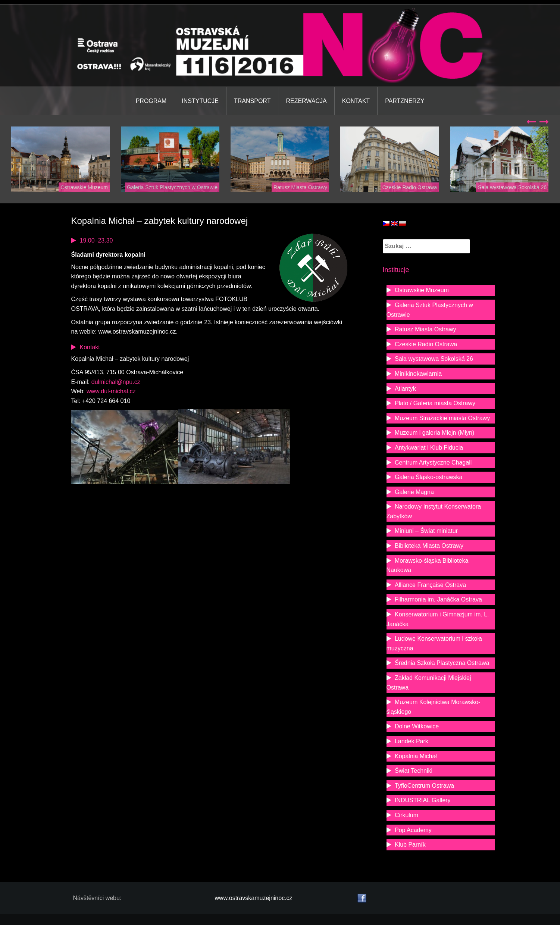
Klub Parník (410, 845)
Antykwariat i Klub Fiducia (429, 448)
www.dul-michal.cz (111, 391)
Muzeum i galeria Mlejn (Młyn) (434, 433)
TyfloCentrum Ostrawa (424, 786)
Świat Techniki (414, 771)
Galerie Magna (414, 492)
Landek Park (412, 741)
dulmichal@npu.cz (116, 382)
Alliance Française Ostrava (430, 585)
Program (151, 101)
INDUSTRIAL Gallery (423, 800)
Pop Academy (413, 830)
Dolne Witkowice (417, 726)
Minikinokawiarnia (418, 374)
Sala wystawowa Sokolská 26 (512, 187)
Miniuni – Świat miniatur (426, 531)
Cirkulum (406, 815)
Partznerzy (405, 101)
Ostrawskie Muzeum (84, 187)
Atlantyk (405, 389)
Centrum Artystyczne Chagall (433, 462)
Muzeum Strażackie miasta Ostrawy (442, 418)
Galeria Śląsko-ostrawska (428, 477)
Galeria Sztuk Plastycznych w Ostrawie (172, 187)
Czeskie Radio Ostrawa (410, 187)
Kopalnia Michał (416, 756)
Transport (252, 101)
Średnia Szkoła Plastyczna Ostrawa (442, 663)
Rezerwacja (306, 101)
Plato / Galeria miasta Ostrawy (435, 403)
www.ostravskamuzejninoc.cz (254, 898)
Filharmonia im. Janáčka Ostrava (438, 599)
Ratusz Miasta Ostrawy (300, 187)
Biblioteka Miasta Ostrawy (429, 546)
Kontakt (356, 101)
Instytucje (200, 101)
